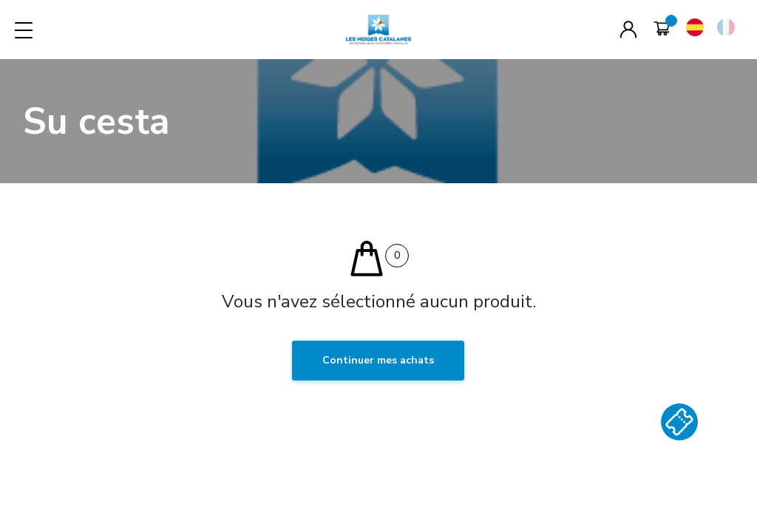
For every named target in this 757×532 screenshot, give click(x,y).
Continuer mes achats (378, 360)
